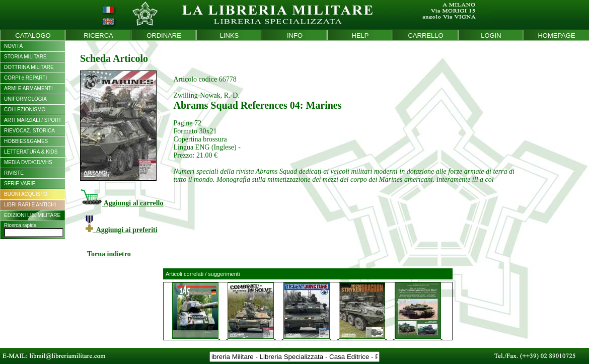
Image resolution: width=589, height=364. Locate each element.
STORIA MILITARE (25, 57)
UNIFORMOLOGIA (25, 99)
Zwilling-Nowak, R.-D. (206, 95)
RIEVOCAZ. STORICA (29, 131)
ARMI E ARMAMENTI (28, 88)
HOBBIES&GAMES (26, 141)
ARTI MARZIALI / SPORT (33, 120)
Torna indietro (109, 254)
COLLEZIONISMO (25, 110)
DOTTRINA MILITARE (29, 67)
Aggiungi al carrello (122, 203)
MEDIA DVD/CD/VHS (28, 162)
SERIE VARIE (20, 184)
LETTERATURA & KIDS (31, 152)
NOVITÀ (13, 46)
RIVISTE (14, 173)
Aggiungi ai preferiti (122, 230)
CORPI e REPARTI (25, 78)
